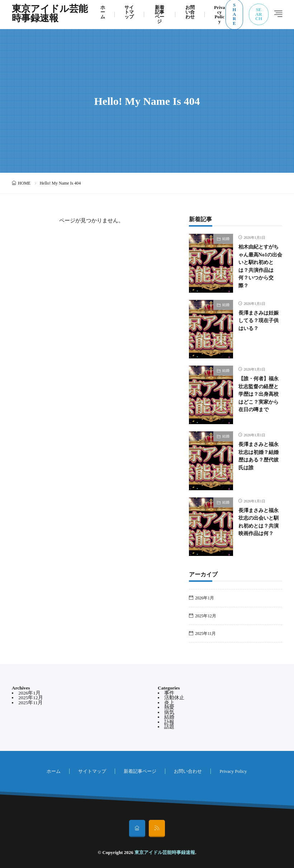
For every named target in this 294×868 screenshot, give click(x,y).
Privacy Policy (233, 771)
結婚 (226, 239)
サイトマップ (92, 771)
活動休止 (174, 698)
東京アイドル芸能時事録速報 (50, 14)
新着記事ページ (140, 771)
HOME (24, 183)
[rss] (157, 828)
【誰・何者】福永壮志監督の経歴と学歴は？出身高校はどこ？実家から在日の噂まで (259, 394)
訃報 (169, 722)
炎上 (169, 703)
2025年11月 (205, 633)
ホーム (54, 771)
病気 (169, 712)
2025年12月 (206, 616)
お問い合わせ (188, 771)
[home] (137, 828)
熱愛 (169, 707)
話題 (169, 727)
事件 (169, 693)
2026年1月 (205, 598)
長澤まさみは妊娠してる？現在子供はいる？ (259, 321)
